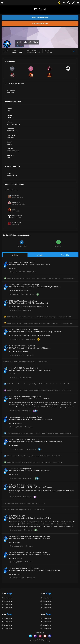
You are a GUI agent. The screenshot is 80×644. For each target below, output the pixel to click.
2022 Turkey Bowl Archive (51, 287)
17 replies (28, 530)
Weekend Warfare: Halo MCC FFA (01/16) (26, 417)
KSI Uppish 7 (16, 202)
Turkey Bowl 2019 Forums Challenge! (24, 568)
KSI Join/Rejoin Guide (40, 23)
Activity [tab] (15, 255)
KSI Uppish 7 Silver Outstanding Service (45, 384)
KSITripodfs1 (32, 487)
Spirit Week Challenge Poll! (41, 456)
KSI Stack (10, 317)
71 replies (30, 294)
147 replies (31, 449)
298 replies (31, 578)
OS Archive (47, 399)
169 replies (28, 310)
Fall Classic (46, 265)
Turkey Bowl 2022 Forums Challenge (48, 278)
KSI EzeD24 (11, 462)
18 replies (27, 497)
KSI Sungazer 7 (12, 278)
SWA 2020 (47, 471)
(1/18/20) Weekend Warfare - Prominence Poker (29, 552)
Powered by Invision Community (40, 641)
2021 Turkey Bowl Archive (53, 332)
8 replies (30, 355)
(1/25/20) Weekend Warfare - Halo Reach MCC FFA (30, 537)
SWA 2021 (48, 370)
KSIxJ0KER (7, 510)
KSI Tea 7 (10, 384)
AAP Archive (48, 487)
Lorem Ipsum (7, 598)
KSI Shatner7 (32, 399)
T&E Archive (46, 348)
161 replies (31, 339)
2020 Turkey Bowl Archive (53, 442)
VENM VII (31, 303)
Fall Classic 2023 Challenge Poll (22, 262)
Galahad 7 (31, 539)
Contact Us (40, 633)
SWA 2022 (45, 303)
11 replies (29, 546)
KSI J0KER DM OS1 (17, 516)
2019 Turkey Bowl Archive (51, 570)
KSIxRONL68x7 (17, 216)
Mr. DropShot (32, 332)
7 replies (29, 427)
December (31, 570)
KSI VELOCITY (17, 223)
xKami (14, 209)
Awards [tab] (40, 255)
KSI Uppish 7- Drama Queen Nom (23, 485)
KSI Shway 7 (11, 433)
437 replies (28, 478)
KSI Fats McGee (15, 265)
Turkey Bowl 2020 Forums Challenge (46, 433)
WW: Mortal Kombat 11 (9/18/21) (22, 346)
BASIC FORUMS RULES (40, 17)
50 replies (31, 272)
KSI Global (40, 9)
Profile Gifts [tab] (65, 255)
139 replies (27, 377)
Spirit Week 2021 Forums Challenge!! (24, 368)
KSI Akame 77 (32, 370)
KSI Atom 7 (15, 195)
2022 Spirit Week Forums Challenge (23, 301)
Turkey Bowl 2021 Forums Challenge (44, 317)
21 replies (26, 411)
